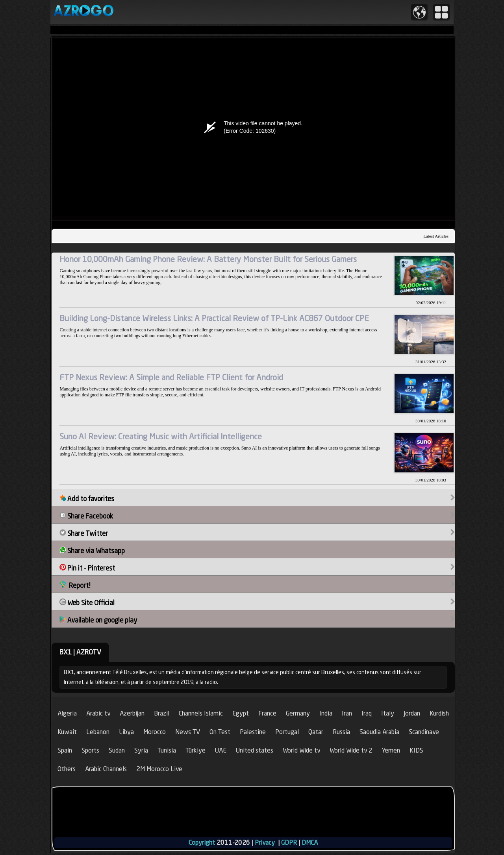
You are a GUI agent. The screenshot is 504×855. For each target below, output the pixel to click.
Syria (141, 750)
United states (255, 750)
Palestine (253, 732)
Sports (90, 750)
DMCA (310, 843)
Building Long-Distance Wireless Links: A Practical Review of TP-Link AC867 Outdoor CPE (214, 318)
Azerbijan (132, 713)
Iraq (367, 713)
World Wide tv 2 (351, 750)
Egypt (241, 713)
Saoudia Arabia (379, 732)
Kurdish (439, 713)
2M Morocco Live (159, 769)
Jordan (412, 713)
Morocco (155, 732)
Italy (388, 713)
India (326, 713)
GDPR (289, 843)
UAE (221, 750)
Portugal (287, 732)
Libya (126, 732)
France (267, 713)
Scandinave (424, 732)
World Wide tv (301, 750)
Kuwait (67, 732)
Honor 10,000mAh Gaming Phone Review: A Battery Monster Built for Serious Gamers (208, 259)
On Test (220, 732)
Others (67, 769)
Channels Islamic (201, 713)
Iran (347, 713)
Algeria (67, 713)
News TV (188, 732)
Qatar (316, 732)
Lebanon (98, 732)
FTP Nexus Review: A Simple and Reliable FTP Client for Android (171, 377)
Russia (341, 732)
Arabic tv (98, 713)
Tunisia (167, 750)
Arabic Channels (106, 769)
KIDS (416, 750)
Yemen (391, 750)
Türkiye (195, 750)
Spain (65, 750)
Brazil (162, 713)
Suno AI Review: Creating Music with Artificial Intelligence (161, 436)
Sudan (117, 750)
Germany (298, 713)
